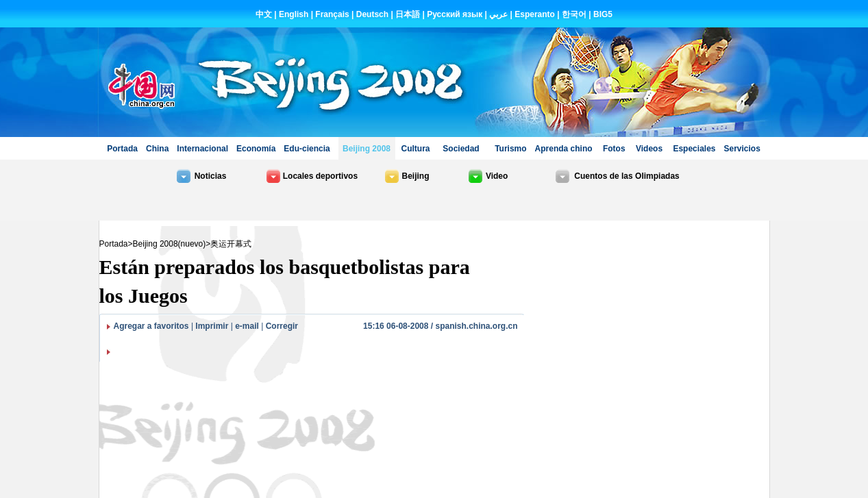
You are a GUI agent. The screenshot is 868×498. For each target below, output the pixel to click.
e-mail (247, 326)
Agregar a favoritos (151, 326)
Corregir (282, 326)
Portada (114, 244)
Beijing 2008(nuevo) (170, 244)
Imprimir (212, 326)
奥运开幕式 (231, 244)
